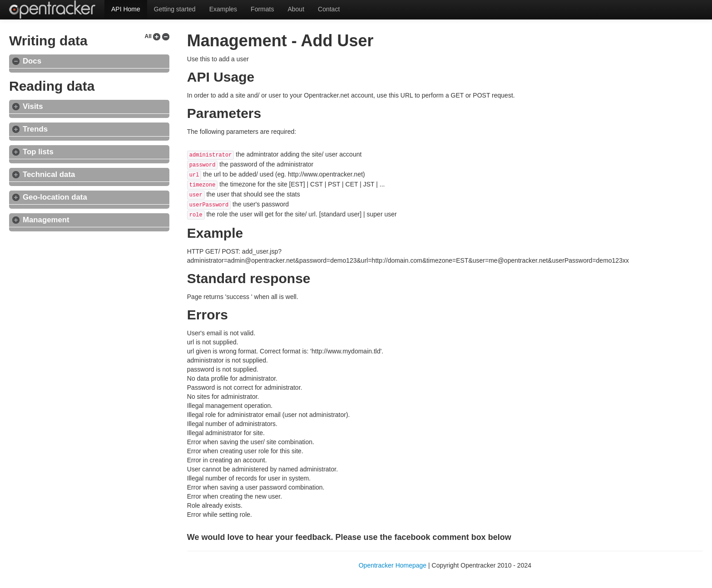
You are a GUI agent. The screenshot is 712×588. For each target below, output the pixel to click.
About (296, 9)
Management (46, 220)
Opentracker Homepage (393, 565)
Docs (32, 61)
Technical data (49, 174)
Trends (35, 129)
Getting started (175, 9)
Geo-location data (55, 197)
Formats (262, 9)
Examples (223, 9)
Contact (329, 9)
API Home (126, 9)
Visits (33, 106)
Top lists (38, 152)
